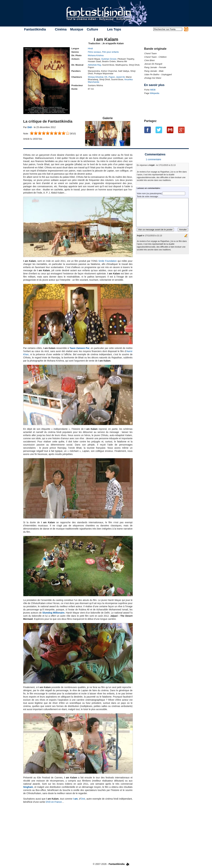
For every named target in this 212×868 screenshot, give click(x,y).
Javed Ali (120, 77)
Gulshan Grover (109, 59)
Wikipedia (155, 93)
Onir (83, 799)
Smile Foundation (107, 261)
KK (106, 77)
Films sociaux (94, 52)
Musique (77, 29)
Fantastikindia (35, 29)
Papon (112, 77)
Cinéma (61, 29)
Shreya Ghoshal (96, 77)
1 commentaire (153, 159)
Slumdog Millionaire (53, 613)
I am (75, 799)
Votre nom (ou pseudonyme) (150, 194)
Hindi (90, 48)
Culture (92, 29)
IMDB (153, 90)
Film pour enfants (110, 52)
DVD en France (54, 802)
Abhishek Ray (94, 65)
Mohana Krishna (96, 55)
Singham (28, 787)
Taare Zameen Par (79, 348)
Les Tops (114, 29)
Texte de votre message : (148, 196)
